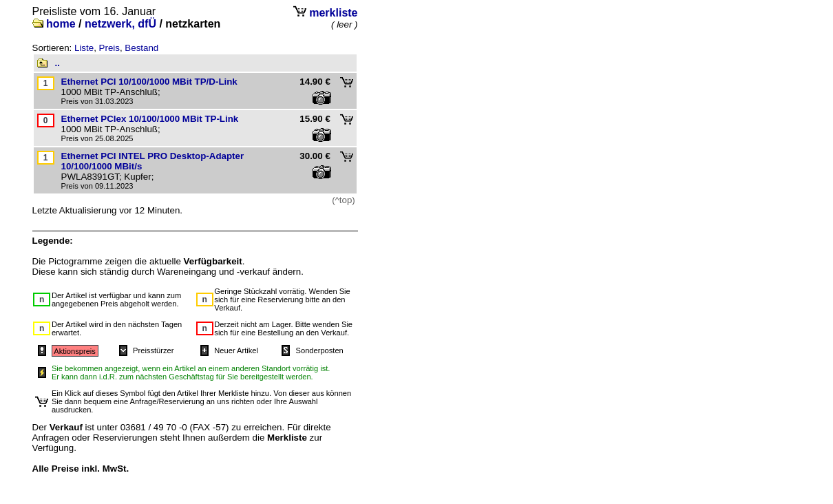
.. (57, 63)
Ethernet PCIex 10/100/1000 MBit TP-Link (150, 119)
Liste (84, 48)
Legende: (53, 241)
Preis (109, 48)
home (61, 24)
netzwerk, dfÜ (120, 24)
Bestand (141, 48)
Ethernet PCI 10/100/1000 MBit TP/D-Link (149, 82)
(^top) (344, 200)
